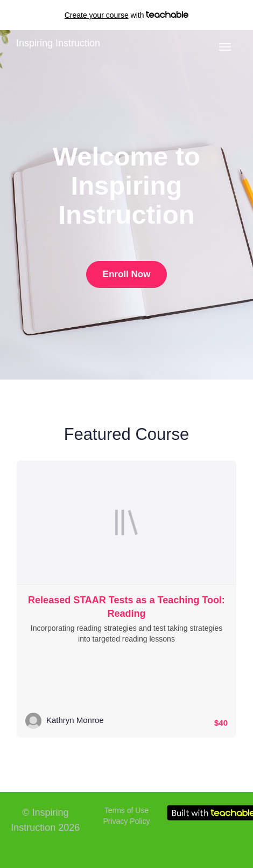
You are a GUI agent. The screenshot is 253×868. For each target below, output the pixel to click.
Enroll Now (127, 274)
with (127, 15)
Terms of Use (127, 810)
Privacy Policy (126, 821)
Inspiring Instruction (58, 43)
